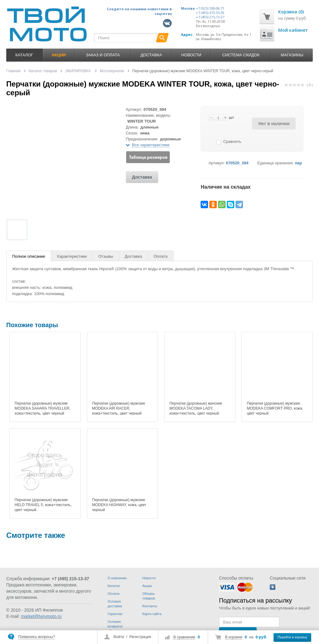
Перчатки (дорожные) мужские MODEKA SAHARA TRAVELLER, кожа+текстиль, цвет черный (43, 408)
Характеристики (72, 256)
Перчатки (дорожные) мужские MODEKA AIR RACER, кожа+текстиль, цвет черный (119, 408)
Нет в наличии (274, 124)
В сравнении (184, 637)
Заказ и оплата (103, 55)
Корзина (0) (291, 12)
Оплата (161, 256)
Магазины (292, 55)
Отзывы (106, 256)
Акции (147, 586)
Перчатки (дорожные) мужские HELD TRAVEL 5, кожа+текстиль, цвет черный (43, 505)
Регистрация (140, 637)
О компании (117, 578)
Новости (191, 55)
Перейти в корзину (292, 637)
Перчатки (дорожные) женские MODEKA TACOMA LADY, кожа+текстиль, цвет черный (196, 408)
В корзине (234, 637)
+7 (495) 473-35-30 (210, 13)
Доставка (151, 55)
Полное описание (29, 256)
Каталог (24, 55)
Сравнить (232, 141)
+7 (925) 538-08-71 (210, 8)
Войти (119, 637)
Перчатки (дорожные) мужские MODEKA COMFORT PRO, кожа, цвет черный (275, 408)
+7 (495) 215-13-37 (210, 17)
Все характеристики (151, 145)
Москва (188, 8)
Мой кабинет (293, 30)
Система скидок (241, 55)
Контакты (150, 606)
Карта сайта (152, 614)
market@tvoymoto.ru (41, 616)
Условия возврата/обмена (115, 626)
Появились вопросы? (36, 637)
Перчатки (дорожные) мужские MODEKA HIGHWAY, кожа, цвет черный (119, 505)
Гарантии (115, 614)
